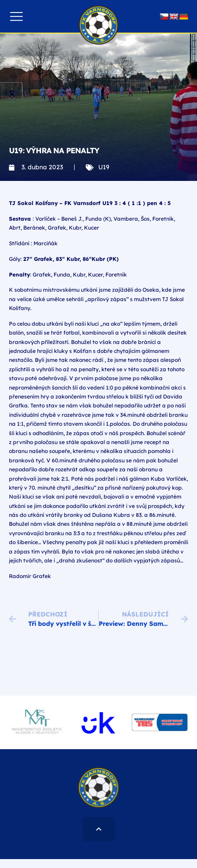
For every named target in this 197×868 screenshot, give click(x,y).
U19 (104, 167)
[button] (16, 16)
